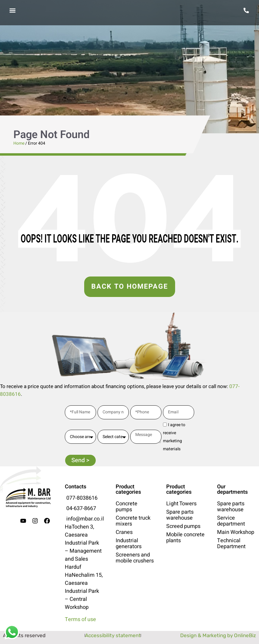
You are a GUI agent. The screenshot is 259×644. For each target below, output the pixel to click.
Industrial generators (129, 544)
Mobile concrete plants (185, 538)
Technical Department (231, 544)
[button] (12, 11)
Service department (231, 521)
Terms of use (80, 619)
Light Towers (181, 504)
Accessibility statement (113, 635)
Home (19, 143)
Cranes (124, 532)
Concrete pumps (127, 507)
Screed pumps (183, 526)
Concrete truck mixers (133, 521)
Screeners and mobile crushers (135, 558)
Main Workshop (236, 532)
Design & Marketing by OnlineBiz (218, 635)
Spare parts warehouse (180, 515)
